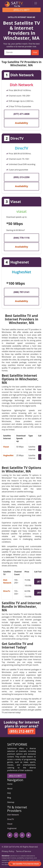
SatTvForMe (14, 847)
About (10, 789)
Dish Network (13, 815)
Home (10, 784)
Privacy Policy (8, 851)
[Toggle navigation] (36, 3)
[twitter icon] (10, 835)
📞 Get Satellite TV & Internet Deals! (25, 864)
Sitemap (11, 802)
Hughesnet (12, 828)
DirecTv (7, 591)
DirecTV (10, 819)
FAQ (9, 793)
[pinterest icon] (28, 835)
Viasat (6, 447)
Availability (21, 123)
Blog (9, 798)
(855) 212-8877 (22, 10)
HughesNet (8, 455)
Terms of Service (24, 851)
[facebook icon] (16, 835)
